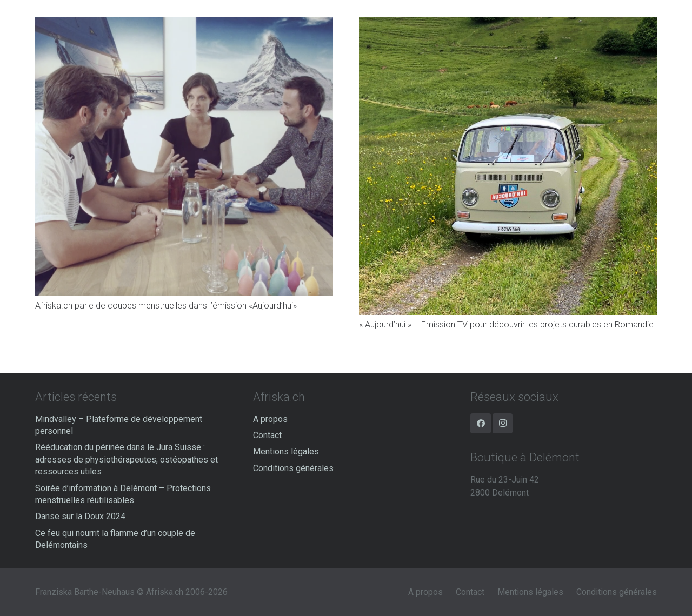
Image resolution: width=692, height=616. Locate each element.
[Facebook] (481, 424)
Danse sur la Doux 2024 (80, 516)
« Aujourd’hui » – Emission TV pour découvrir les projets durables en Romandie (506, 324)
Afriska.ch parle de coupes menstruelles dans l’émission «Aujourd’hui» (166, 306)
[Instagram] (503, 424)
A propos (270, 419)
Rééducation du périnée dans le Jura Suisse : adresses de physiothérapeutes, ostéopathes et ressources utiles (127, 459)
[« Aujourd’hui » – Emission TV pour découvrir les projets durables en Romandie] (508, 24)
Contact (267, 435)
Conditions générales (293, 468)
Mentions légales (286, 451)
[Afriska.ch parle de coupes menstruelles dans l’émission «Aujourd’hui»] (184, 24)
